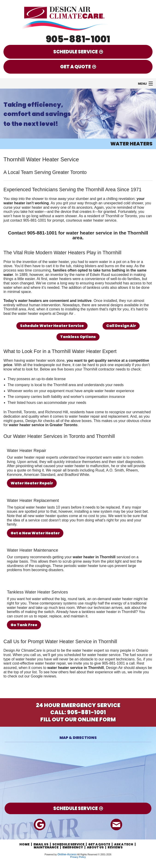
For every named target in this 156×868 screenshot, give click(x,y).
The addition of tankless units (85, 288)
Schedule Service (68, 844)
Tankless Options (78, 337)
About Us (95, 847)
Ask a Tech (124, 844)
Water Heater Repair (32, 483)
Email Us (41, 844)
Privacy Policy (78, 857)
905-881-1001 (78, 39)
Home (24, 844)
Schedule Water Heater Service (52, 326)
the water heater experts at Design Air (43, 314)
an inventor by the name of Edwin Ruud (77, 275)
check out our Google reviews (32, 676)
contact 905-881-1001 (28, 220)
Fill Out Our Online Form (78, 719)
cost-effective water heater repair (39, 663)
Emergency (73, 847)
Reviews (115, 847)
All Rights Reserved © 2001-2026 (94, 855)
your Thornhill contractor (95, 369)
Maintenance (46, 847)
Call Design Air (121, 326)
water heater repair (84, 416)
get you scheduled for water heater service (86, 655)
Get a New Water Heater (35, 533)
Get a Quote (99, 844)
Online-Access (67, 854)
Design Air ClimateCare (23, 650)
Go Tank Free (24, 625)
